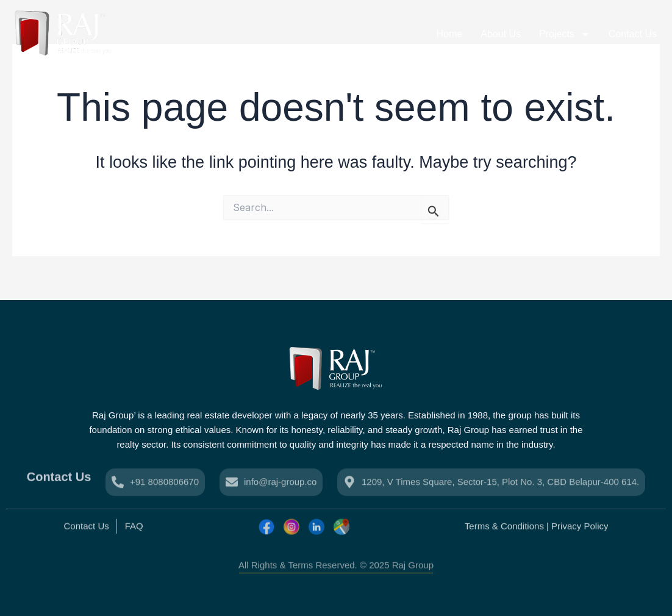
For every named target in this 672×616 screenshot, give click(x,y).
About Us (501, 34)
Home (450, 34)
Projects (565, 34)
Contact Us (633, 34)
